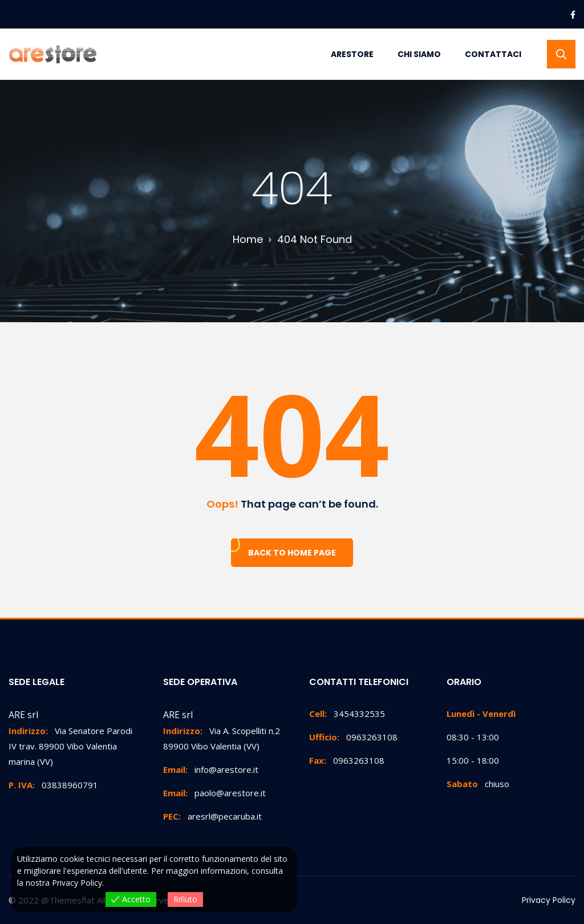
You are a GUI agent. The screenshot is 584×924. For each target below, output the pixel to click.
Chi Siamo (419, 54)
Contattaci (493, 54)
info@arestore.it (211, 769)
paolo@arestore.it (214, 793)
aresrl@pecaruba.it (212, 816)
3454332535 (347, 714)
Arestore (352, 54)
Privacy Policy (549, 900)
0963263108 (353, 737)
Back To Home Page (292, 553)
